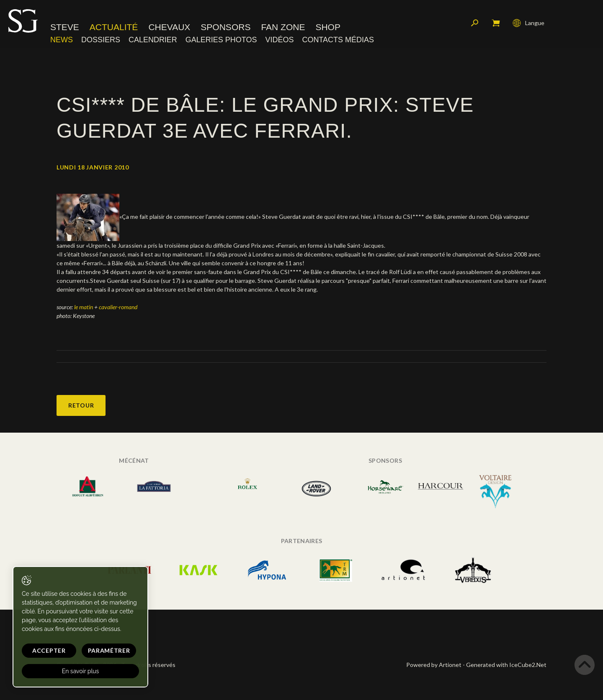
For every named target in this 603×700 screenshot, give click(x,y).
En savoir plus (81, 671)
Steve (65, 27)
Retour (81, 405)
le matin (84, 307)
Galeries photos (221, 40)
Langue (528, 23)
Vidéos (279, 40)
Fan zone (283, 27)
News (62, 40)
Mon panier (496, 23)
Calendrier (153, 40)
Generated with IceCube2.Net (506, 665)
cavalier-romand (118, 307)
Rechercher (475, 23)
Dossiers (101, 40)
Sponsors (225, 27)
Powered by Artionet (434, 665)
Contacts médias (338, 40)
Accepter (49, 650)
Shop (328, 27)
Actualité (114, 27)
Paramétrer (109, 650)
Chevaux (169, 27)
